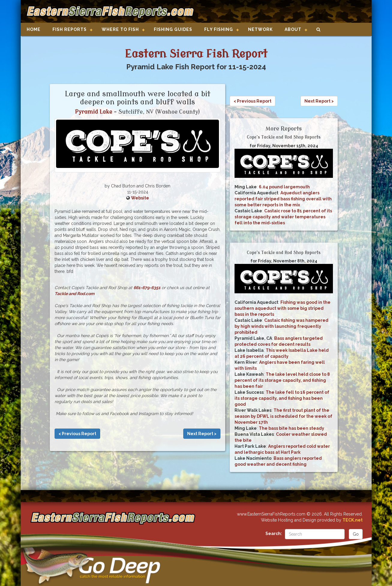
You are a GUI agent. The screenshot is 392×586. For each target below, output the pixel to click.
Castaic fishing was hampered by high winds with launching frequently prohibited (281, 326)
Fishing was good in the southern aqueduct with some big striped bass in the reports (283, 308)
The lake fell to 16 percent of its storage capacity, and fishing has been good (282, 398)
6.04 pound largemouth (284, 187)
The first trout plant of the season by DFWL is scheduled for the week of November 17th (283, 416)
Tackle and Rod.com (75, 294)
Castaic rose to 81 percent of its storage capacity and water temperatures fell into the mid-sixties (283, 217)
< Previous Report (77, 434)
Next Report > (202, 434)
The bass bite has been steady (292, 428)
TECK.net (353, 520)
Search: (274, 534)
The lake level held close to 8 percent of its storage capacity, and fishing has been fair (282, 380)
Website (140, 198)
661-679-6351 (147, 288)
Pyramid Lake (94, 112)
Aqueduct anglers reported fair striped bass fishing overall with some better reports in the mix (283, 199)
